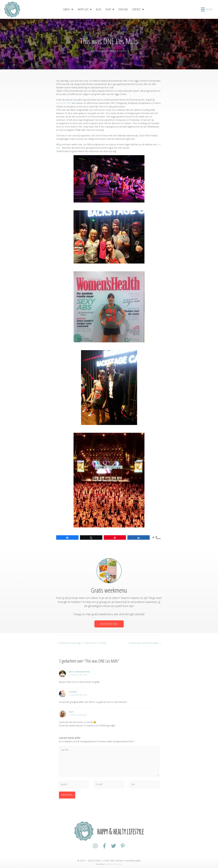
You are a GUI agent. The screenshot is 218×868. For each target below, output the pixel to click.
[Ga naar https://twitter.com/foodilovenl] (114, 846)
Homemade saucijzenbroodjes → (145, 642)
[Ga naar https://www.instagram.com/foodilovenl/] (94, 846)
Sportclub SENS (64, 103)
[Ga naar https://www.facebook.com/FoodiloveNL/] (104, 846)
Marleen (96, 51)
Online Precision (114, 864)
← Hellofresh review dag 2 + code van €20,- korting (81, 642)
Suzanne (73, 691)
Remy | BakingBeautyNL (79, 671)
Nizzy (71, 711)
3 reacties (122, 51)
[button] (109, 623)
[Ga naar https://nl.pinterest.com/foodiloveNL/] (124, 846)
